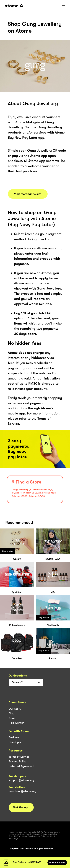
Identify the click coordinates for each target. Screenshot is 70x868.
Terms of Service (19, 757)
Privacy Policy (18, 761)
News (12, 718)
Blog (11, 713)
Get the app (21, 807)
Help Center (16, 723)
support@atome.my (21, 780)
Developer (15, 742)
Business (14, 737)
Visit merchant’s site (28, 194)
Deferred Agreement (22, 766)
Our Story (15, 709)
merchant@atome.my (22, 791)
